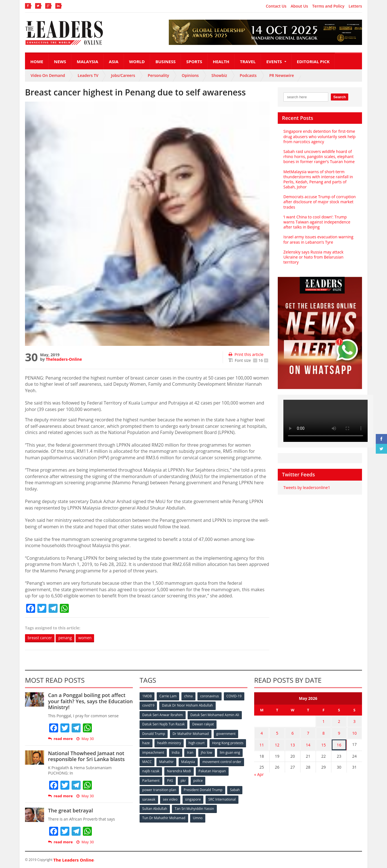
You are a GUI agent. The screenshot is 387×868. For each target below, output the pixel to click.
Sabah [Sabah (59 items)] (235, 789)
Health (221, 61)
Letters (355, 6)
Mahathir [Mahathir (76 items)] (214, 761)
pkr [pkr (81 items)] (219, 780)
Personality (158, 75)
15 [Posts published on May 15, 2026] (324, 743)
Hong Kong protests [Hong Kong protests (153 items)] (158, 752)
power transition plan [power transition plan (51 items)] (159, 789)
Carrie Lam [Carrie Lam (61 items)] (168, 696)
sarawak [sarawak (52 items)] (149, 798)
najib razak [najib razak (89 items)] (197, 770)
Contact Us (276, 6)
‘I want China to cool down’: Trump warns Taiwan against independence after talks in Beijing (317, 222)
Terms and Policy (328, 6)
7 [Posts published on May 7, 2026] (308, 732)
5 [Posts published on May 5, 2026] (277, 732)
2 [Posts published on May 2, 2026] (339, 721)
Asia (114, 61)
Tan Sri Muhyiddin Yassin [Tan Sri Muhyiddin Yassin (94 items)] (194, 808)
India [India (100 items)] (215, 752)
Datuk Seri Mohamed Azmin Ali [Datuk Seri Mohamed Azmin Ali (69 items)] (215, 715)
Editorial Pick (313, 61)
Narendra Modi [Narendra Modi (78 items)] (226, 770)
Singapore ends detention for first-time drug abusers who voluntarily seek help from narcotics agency (319, 136)
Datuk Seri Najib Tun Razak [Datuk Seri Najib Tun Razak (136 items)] (163, 724)
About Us (299, 6)
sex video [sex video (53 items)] (170, 798)
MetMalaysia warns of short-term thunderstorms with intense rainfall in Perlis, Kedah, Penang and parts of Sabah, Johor (318, 179)
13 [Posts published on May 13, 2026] (293, 743)
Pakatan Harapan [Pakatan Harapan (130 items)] (156, 780)
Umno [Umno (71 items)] (198, 817)
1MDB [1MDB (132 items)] (147, 696)
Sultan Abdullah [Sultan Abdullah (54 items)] (155, 808)
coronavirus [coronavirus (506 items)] (210, 696)
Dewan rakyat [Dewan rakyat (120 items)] (203, 724)
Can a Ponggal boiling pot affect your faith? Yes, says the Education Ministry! (90, 701)
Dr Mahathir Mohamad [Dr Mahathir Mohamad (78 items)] (191, 733)
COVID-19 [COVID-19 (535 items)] (235, 696)
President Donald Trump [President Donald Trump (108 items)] (203, 789)
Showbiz (219, 75)
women (87, 638)
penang (66, 638)
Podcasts (248, 75)
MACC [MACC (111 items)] (194, 761)
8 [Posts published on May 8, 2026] (324, 732)
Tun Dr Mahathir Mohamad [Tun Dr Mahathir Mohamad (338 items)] (164, 817)
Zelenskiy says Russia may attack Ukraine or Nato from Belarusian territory (313, 257)
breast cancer (40, 638)
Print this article (246, 354)
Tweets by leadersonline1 (307, 487)
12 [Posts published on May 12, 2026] (277, 743)
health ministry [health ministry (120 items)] (169, 743)
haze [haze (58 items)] (146, 743)
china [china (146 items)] (189, 696)
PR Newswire (282, 75)
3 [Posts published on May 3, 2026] (354, 721)
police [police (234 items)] (234, 780)
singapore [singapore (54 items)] (193, 798)
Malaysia (87, 61)
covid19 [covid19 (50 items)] (148, 706)
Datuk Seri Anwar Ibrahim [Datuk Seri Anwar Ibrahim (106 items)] (163, 715)
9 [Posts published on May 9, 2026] (339, 732)
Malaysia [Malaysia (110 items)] (235, 761)
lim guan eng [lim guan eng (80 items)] (172, 761)
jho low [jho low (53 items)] (148, 761)
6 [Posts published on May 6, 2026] (293, 732)
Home (37, 61)
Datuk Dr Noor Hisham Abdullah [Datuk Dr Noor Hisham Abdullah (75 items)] (188, 706)
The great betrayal (70, 811)
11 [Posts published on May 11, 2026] (262, 743)
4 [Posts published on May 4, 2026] (262, 732)
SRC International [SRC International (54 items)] (223, 798)
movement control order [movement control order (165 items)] (162, 770)
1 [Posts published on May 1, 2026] (324, 721)
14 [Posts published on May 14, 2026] (308, 743)
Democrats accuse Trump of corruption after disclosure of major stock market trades (319, 202)
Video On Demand (48, 75)
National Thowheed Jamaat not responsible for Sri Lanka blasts (86, 756)
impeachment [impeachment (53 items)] (192, 752)
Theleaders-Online (64, 359)
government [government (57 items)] (226, 733)
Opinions (190, 75)
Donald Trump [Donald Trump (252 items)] (154, 733)
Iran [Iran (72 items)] (229, 752)
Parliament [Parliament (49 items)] (186, 780)
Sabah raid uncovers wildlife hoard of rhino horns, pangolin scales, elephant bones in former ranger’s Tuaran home (319, 157)
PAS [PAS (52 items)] (205, 780)
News (60, 61)
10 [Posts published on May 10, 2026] (354, 732)
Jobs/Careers (123, 75)
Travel (248, 61)
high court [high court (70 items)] (197, 743)
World (137, 61)
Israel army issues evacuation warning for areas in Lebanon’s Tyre (318, 239)
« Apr (259, 772)
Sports (194, 61)
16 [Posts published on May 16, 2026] (339, 743)
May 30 (85, 739)
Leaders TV (88, 75)
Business (165, 61)
